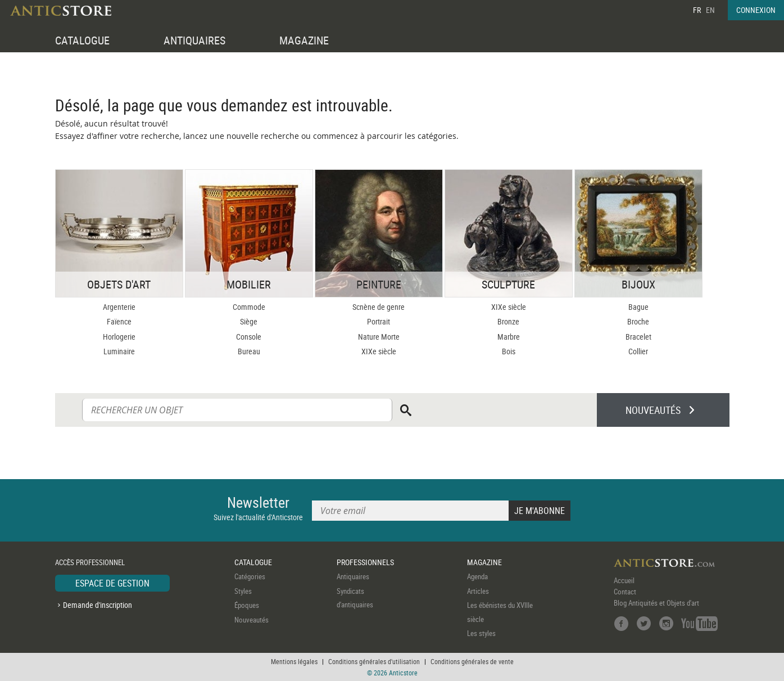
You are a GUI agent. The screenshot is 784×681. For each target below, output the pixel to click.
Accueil (624, 580)
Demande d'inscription (98, 605)
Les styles (481, 633)
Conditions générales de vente (472, 661)
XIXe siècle (379, 351)
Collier (638, 351)
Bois (509, 351)
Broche (638, 321)
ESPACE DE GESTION (112, 583)
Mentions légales (294, 661)
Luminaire (119, 351)
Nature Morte (379, 337)
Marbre (509, 337)
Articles (478, 591)
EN (710, 10)
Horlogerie (119, 337)
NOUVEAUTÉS (653, 410)
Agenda (477, 576)
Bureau (249, 351)
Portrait (379, 321)
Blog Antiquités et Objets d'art (656, 603)
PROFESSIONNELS (365, 562)
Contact (625, 592)
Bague (638, 307)
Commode (249, 307)
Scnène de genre (379, 307)
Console (249, 337)
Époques (247, 605)
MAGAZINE (304, 40)
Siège (249, 321)
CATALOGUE (82, 40)
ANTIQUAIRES (194, 40)
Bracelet (638, 337)
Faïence (119, 321)
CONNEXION (756, 10)
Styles (243, 591)
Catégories (250, 576)
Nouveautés (251, 620)
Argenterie (119, 307)
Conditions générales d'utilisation (374, 661)
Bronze (508, 321)
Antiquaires (353, 576)
